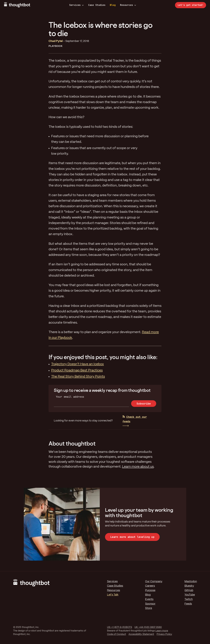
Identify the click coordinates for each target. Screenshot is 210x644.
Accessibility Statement (141, 634)
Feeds (188, 604)
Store (149, 608)
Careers (150, 586)
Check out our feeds (135, 419)
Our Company (154, 581)
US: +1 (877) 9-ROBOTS (120, 627)
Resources (128, 5)
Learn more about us (138, 467)
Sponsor (150, 604)
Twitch (189, 599)
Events (149, 599)
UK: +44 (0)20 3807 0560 (148, 627)
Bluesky (189, 586)
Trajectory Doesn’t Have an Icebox (78, 364)
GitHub (189, 590)
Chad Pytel (56, 41)
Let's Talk (113, 595)
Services (77, 5)
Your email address (70, 397)
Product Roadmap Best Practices (77, 370)
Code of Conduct (117, 634)
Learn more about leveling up (132, 537)
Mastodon (191, 581)
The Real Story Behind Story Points (78, 377)
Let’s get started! (191, 5)
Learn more (162, 631)
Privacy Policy (164, 634)
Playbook (56, 46)
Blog (113, 5)
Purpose (150, 590)
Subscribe (144, 404)
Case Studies (97, 5)
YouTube (190, 595)
